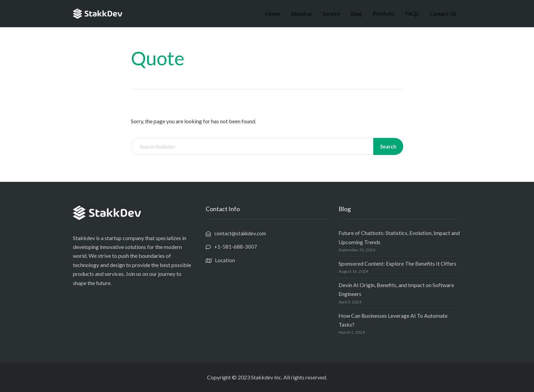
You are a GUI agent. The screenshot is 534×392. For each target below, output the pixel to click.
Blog (356, 13)
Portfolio (384, 13)
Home (273, 13)
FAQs (412, 13)
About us (301, 13)
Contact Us (443, 13)
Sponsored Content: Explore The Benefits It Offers (397, 263)
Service (331, 13)
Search (388, 146)
